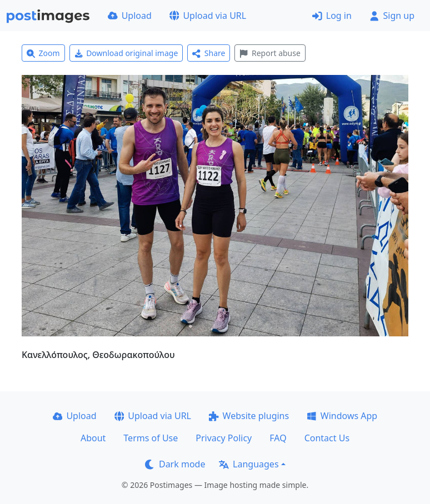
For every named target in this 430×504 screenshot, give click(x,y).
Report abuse (270, 53)
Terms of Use (151, 438)
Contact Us (327, 438)
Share (209, 53)
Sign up (392, 16)
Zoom (43, 53)
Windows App (342, 416)
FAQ (278, 438)
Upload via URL (208, 16)
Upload (130, 16)
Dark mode (175, 464)
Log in (332, 16)
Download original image (126, 53)
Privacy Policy (224, 438)
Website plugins (249, 416)
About (93, 438)
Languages (249, 464)
